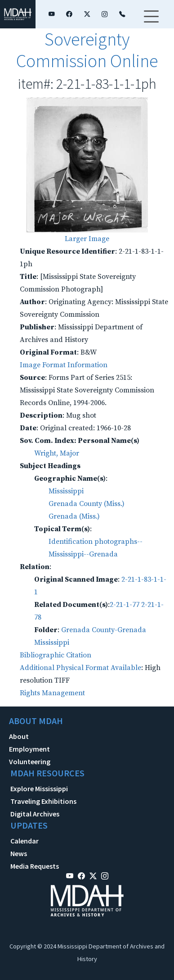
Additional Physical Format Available (80, 668)
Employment (29, 749)
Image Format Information (64, 365)
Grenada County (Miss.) (87, 504)
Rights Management (52, 693)
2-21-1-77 (125, 605)
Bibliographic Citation (56, 655)
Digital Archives (35, 814)
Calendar (25, 841)
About (19, 736)
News (19, 853)
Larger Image (87, 239)
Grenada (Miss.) (74, 516)
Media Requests (35, 866)
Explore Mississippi (39, 789)
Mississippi (66, 491)
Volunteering (30, 761)
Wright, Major (57, 453)
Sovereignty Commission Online (87, 50)
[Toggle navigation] (151, 22)
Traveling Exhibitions (43, 801)
